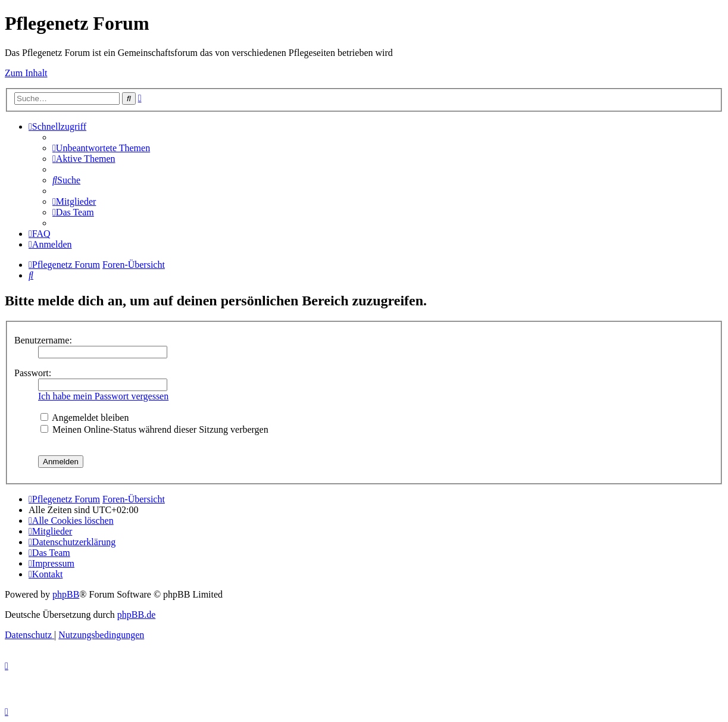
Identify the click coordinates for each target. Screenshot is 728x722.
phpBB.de (136, 615)
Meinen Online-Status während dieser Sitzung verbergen (154, 429)
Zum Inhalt (26, 73)
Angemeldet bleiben (85, 418)
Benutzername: (43, 340)
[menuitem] (101, 148)
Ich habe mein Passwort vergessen (103, 396)
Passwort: (33, 373)
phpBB (66, 594)
